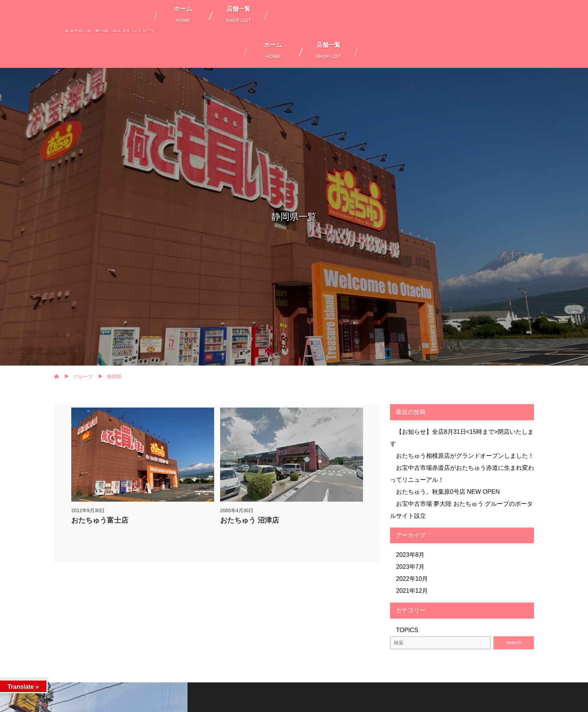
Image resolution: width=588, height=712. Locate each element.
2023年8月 (410, 555)
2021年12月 (412, 591)
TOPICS (407, 630)
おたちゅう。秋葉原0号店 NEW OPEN (448, 492)
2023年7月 (410, 567)
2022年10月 (412, 579)
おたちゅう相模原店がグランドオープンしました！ (465, 456)
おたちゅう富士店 (100, 520)
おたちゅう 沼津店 (250, 520)
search (514, 642)
